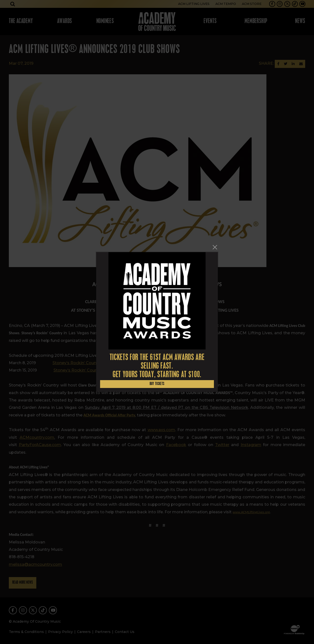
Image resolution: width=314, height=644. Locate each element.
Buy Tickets (157, 384)
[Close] (215, 247)
